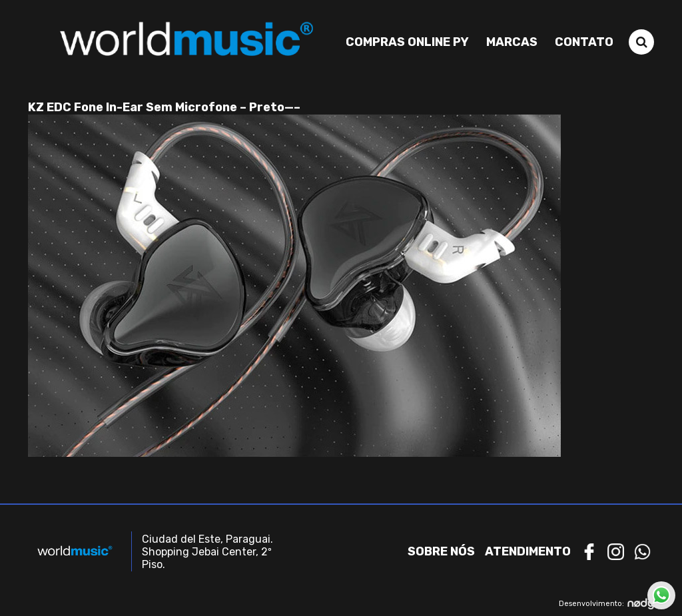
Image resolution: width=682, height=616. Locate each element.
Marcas (512, 42)
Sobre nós (441, 551)
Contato (584, 42)
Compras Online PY (407, 42)
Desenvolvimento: (606, 604)
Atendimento (528, 551)
